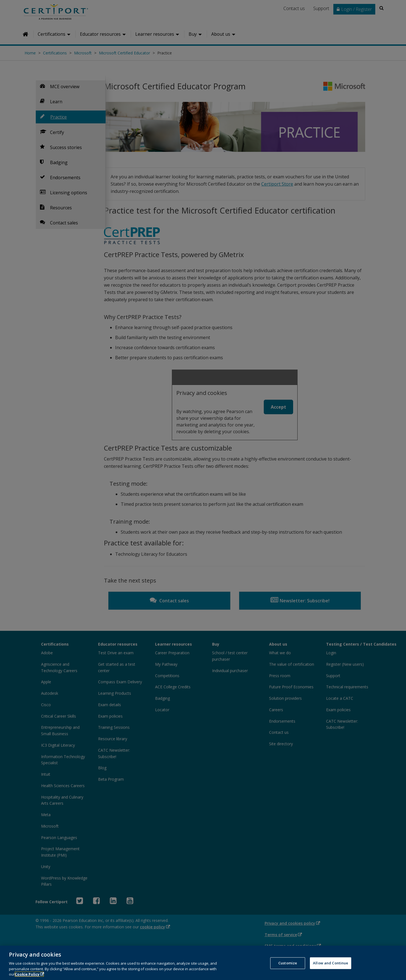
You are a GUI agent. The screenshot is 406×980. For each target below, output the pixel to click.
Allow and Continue (331, 963)
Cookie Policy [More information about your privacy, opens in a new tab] (27, 974)
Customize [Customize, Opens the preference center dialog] (288, 963)
